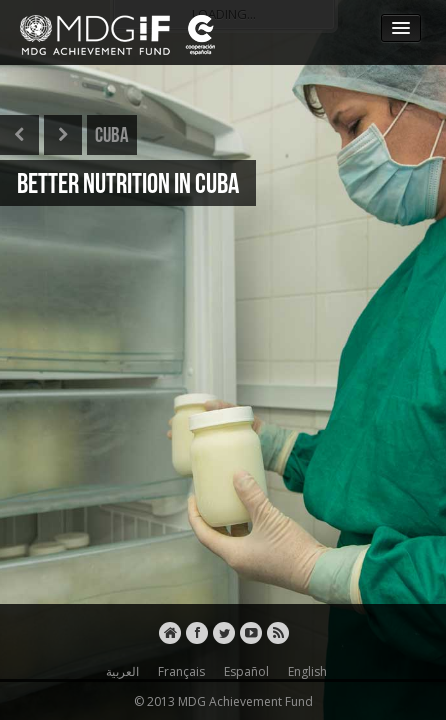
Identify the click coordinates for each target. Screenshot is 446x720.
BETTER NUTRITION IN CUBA (128, 183)
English (304, 671)
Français (178, 671)
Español (243, 671)
